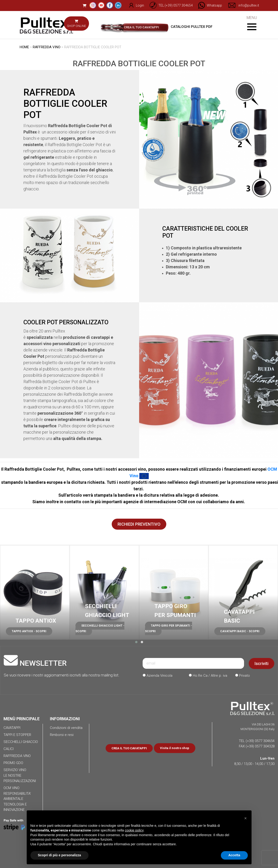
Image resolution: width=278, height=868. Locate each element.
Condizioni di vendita (66, 728)
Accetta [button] (234, 855)
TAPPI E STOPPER (17, 735)
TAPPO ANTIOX (36, 621)
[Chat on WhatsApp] (208, 5)
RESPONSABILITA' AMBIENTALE (17, 796)
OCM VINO (11, 788)
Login (134, 5)
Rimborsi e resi (62, 735)
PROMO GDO (13, 763)
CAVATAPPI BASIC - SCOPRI (240, 631)
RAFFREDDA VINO (47, 47)
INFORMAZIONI (65, 719)
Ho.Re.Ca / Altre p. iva (208, 676)
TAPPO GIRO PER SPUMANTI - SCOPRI (169, 628)
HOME (24, 47)
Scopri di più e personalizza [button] (59, 855)
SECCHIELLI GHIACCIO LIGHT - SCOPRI (100, 628)
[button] (136, 642)
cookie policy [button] (134, 830)
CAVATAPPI (12, 728)
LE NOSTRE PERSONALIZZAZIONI (20, 778)
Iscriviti (261, 663)
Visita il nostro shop (175, 748)
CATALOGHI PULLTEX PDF (186, 27)
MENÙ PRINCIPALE (22, 719)
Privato (243, 676)
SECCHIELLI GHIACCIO (21, 742)
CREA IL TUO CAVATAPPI (141, 27)
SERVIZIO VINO (15, 770)
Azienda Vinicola (158, 676)
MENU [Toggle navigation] (252, 23)
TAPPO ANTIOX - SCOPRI (29, 631)
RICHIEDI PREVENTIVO (139, 524)
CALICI (9, 749)
